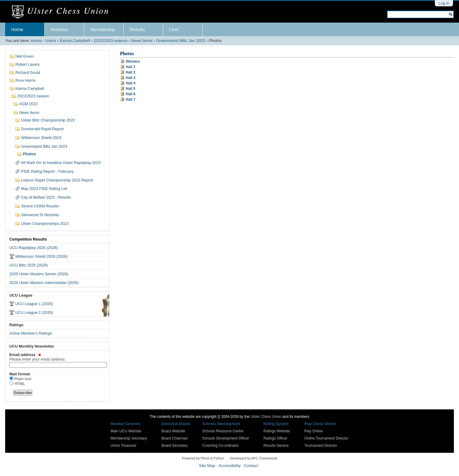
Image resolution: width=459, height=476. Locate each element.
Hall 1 (131, 67)
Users (51, 41)
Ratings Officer (275, 438)
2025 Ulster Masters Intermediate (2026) (44, 283)
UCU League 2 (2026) (34, 312)
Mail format (20, 374)
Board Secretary (174, 446)
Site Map (207, 466)
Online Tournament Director (326, 438)
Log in (444, 3)
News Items (142, 41)
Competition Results (28, 239)
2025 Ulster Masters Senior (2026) (39, 274)
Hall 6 (131, 94)
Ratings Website (277, 431)
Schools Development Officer (226, 438)
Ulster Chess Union (266, 417)
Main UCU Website (126, 431)
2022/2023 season (111, 41)
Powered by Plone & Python (203, 458)
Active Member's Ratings (31, 333)
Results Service (276, 446)
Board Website (173, 431)
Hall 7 (131, 99)
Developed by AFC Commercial (254, 458)
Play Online (313, 431)
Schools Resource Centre (223, 431)
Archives (59, 29)
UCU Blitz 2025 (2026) (29, 265)
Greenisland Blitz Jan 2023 (181, 41)
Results (137, 29)
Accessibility (230, 466)
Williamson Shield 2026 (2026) (41, 256)
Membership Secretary (129, 438)
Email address (57, 357)
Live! (174, 29)
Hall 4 (131, 83)
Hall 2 (131, 72)
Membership (103, 29)
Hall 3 (131, 78)
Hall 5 (131, 89)
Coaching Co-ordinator (221, 446)
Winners (133, 61)
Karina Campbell (75, 41)
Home (17, 29)
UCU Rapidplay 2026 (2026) (34, 248)
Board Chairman (174, 438)
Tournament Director (321, 446)
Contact (251, 466)
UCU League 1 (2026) (34, 304)
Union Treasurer (124, 446)
